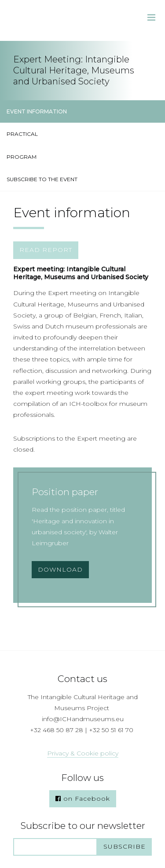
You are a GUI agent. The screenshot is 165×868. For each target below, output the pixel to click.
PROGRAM (22, 157)
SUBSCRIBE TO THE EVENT (42, 179)
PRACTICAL (22, 134)
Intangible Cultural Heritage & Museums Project (44, 20)
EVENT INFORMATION (37, 111)
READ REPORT (46, 250)
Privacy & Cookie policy (83, 753)
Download (60, 569)
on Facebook (83, 799)
